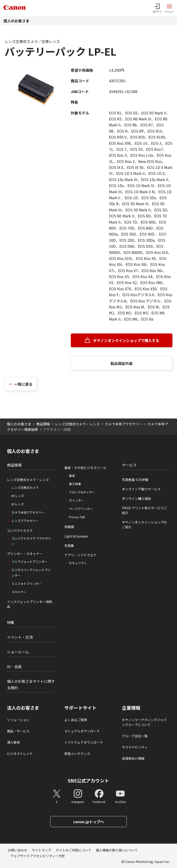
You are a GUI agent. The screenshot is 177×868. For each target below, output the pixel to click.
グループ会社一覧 (135, 736)
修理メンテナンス (77, 754)
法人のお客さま (23, 708)
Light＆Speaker (76, 536)
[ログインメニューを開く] (157, 8)
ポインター (76, 500)
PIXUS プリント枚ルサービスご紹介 (145, 510)
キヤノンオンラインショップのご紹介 (144, 525)
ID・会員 (14, 666)
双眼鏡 (69, 527)
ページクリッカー (81, 509)
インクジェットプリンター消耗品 (29, 604)
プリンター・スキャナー (25, 554)
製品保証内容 (121, 363)
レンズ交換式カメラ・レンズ (77, 424)
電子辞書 (75, 484)
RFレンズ (18, 496)
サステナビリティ (135, 747)
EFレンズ (18, 504)
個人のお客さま (16, 21)
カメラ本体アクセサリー (124, 424)
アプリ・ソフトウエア (80, 555)
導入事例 (13, 742)
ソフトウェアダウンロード (84, 742)
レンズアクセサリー (25, 521)
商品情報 (43, 424)
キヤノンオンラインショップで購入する (126, 340)
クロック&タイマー (82, 492)
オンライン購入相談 (136, 498)
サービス (129, 465)
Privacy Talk (77, 517)
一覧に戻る (23, 384)
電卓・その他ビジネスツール (85, 468)
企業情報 (131, 708)
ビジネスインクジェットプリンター (31, 573)
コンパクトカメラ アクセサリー (31, 541)
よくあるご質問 (76, 720)
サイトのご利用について (74, 850)
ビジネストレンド (20, 754)
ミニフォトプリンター (27, 584)
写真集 (69, 546)
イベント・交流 (20, 637)
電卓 (72, 476)
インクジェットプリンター (29, 562)
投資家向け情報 (133, 758)
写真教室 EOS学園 (135, 480)
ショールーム (18, 652)
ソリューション (18, 720)
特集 (11, 622)
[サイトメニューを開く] (169, 8)
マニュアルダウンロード (82, 731)
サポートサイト (80, 708)
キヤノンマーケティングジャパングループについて (144, 722)
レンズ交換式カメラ (25, 488)
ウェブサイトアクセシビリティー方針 (38, 856)
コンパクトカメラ (20, 530)
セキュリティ (78, 563)
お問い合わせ (18, 850)
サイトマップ (41, 850)
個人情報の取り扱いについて (117, 850)
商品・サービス (18, 731)
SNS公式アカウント (88, 781)
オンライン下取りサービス (141, 489)
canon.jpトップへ (88, 822)
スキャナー (19, 592)
